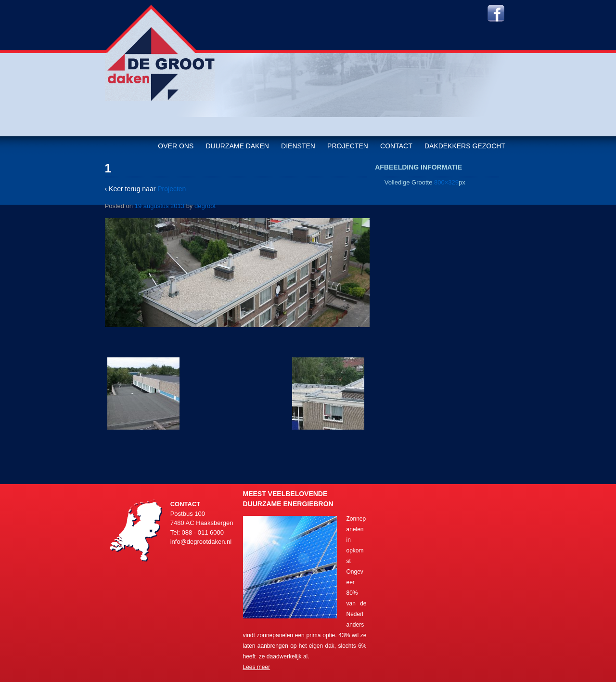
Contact (396, 146)
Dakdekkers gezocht (465, 146)
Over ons (176, 146)
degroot (205, 206)
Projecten (348, 146)
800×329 (446, 182)
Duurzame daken (237, 146)
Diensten (298, 146)
